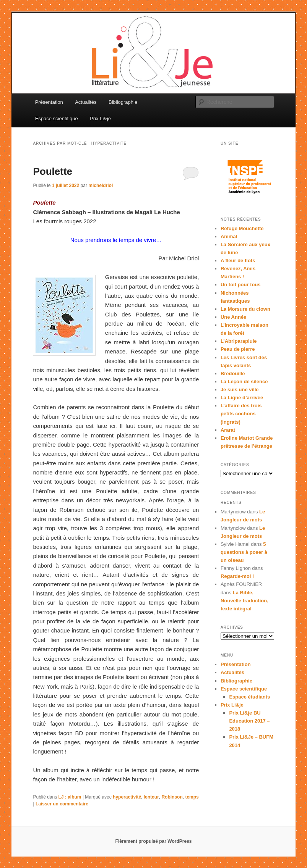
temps (192, 797)
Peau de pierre (238, 349)
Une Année (233, 317)
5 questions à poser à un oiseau (244, 552)
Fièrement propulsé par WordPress (154, 841)
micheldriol (101, 186)
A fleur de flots (238, 261)
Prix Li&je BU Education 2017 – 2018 (249, 721)
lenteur (151, 797)
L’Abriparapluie (239, 341)
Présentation (49, 102)
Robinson (172, 797)
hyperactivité (127, 797)
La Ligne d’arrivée (242, 398)
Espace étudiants (249, 697)
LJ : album (70, 797)
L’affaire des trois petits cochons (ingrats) (241, 414)
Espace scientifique (57, 119)
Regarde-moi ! (237, 576)
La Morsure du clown (245, 309)
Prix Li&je (100, 119)
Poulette (53, 171)
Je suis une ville (240, 390)
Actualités (86, 102)
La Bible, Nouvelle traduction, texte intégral (244, 601)
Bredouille (233, 373)
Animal (229, 236)
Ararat (228, 430)
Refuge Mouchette (242, 228)
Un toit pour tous (241, 285)
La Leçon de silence (244, 382)
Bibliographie (123, 102)
